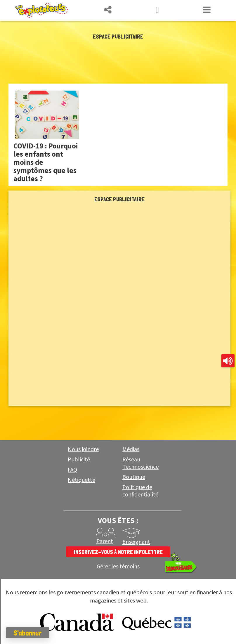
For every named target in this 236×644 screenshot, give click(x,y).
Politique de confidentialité (140, 491)
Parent (105, 541)
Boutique (134, 477)
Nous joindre (83, 449)
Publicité (79, 460)
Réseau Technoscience (140, 463)
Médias (131, 449)
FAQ (72, 470)
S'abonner (28, 633)
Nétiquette (81, 480)
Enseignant (136, 542)
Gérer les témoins (118, 567)
